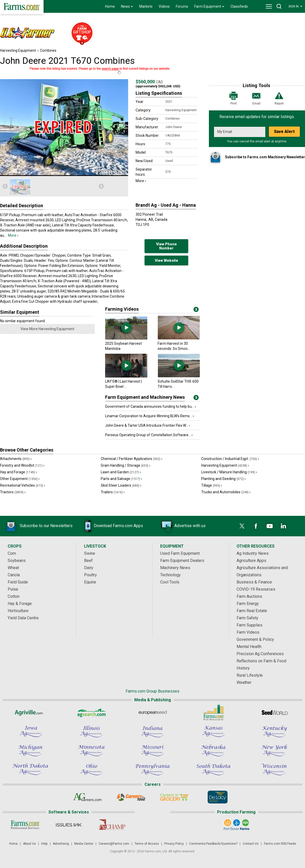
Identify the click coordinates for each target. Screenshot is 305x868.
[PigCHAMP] (112, 825)
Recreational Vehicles (22, 485)
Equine (90, 582)
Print (233, 98)
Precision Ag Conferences (260, 654)
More (13, 235)
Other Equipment (20, 479)
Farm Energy (248, 604)
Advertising (61, 844)
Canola (14, 575)
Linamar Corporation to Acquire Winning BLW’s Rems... (149, 416)
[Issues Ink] (69, 825)
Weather (244, 682)
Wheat (13, 568)
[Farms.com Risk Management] (213, 713)
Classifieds (239, 6)
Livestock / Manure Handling (229, 472)
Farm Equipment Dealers (182, 561)
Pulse (13, 589)
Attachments (16, 459)
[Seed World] (274, 713)
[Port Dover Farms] (236, 825)
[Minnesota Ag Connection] (91, 750)
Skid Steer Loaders (121, 485)
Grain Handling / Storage (125, 465)
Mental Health (249, 647)
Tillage (212, 485)
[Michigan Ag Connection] (30, 750)
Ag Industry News (253, 553)
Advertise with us (182, 526)
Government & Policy (255, 639)
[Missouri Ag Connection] (152, 750)
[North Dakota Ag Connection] (30, 769)
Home (110, 6)
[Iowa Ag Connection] (30, 731)
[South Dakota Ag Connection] (213, 769)
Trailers (113, 492)
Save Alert (284, 132)
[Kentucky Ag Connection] (274, 731)
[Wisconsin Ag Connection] (274, 769)
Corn (12, 553)
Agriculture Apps (251, 561)
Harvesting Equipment (18, 50)
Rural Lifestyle (250, 675)
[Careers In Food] (131, 797)
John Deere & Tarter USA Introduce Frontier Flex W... (148, 425)
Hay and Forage (18, 472)
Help (44, 844)
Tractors (13, 492)
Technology (170, 575)
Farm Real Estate (252, 611)
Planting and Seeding (223, 479)
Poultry (90, 575)
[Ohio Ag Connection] (91, 769)
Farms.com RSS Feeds (280, 844)
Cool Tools (170, 582)
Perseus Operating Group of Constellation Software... (149, 435)
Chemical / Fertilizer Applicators (131, 459)
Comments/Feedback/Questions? (213, 844)
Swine (90, 553)
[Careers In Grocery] (174, 797)
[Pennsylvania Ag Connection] (152, 769)
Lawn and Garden (121, 472)
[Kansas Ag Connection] (213, 731)
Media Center (84, 844)
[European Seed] (152, 713)
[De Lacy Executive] (217, 797)
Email (256, 98)
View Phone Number (166, 246)
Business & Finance (254, 582)
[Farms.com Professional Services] (25, 825)
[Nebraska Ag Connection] (213, 750)
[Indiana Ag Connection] (152, 731)
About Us (29, 844)
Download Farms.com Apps (111, 526)
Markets (146, 6)
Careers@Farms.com (114, 844)
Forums (182, 6)
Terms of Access (147, 844)
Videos (164, 6)
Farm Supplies (250, 625)
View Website (166, 260)
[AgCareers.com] (88, 797)
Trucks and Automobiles (226, 492)
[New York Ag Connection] (274, 750)
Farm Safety (247, 618)
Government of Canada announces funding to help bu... (150, 406)
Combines (48, 50)
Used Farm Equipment (180, 553)
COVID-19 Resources (256, 589)
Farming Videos (122, 309)
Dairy (89, 568)
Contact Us (251, 844)
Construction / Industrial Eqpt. (230, 459)
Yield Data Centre (23, 618)
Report (279, 98)
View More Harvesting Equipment (47, 329)
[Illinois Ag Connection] (91, 731)
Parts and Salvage (121, 479)
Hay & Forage (20, 604)
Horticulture (18, 611)
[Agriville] (30, 713)
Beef (88, 561)
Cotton (14, 596)
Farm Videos (248, 632)
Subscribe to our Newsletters (38, 526)
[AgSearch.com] (91, 713)
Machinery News (175, 568)
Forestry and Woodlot (22, 465)
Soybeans (17, 561)
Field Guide (18, 582)
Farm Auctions (249, 596)
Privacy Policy (174, 844)
